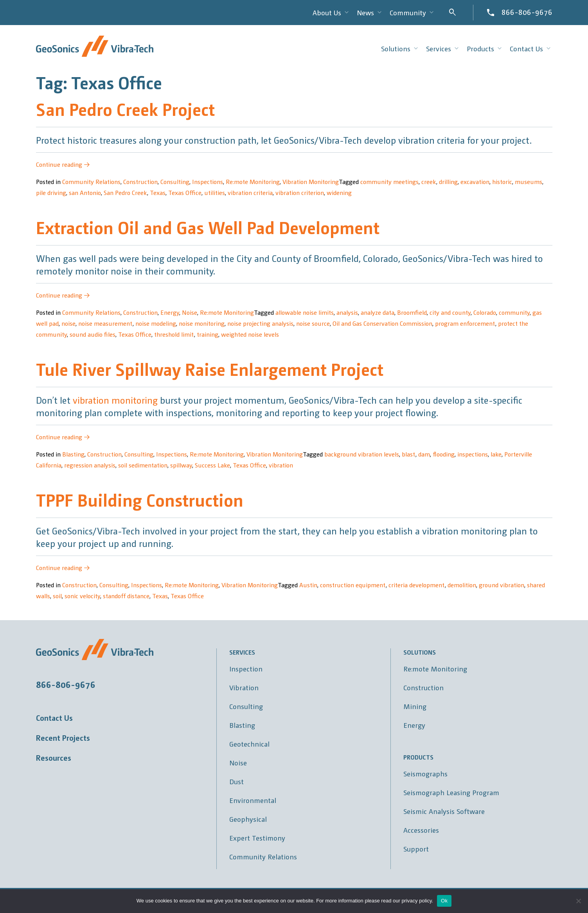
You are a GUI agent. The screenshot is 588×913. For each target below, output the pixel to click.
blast (409, 454)
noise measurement (105, 323)
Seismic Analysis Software (444, 811)
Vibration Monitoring (311, 181)
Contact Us (54, 718)
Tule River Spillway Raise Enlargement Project (210, 369)
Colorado (485, 312)
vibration (281, 465)
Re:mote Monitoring (253, 181)
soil (57, 596)
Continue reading (63, 164)
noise (68, 323)
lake (496, 454)
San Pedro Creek (125, 192)
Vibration (244, 687)
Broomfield (412, 312)
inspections (473, 454)
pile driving (51, 192)
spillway (181, 465)
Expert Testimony (257, 838)
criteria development (417, 585)
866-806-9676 (527, 12)
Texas (158, 192)
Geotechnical (249, 744)
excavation (475, 181)
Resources (54, 758)
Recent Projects (63, 738)
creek (429, 181)
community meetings (389, 181)
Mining (415, 706)
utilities (215, 192)
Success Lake (212, 465)
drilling (448, 181)
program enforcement (465, 323)
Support (416, 849)
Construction (140, 181)
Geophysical (248, 819)
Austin (308, 585)
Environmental (253, 800)
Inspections (208, 181)
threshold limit (174, 334)
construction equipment (353, 585)
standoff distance (126, 596)
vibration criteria (250, 192)
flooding (444, 454)
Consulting (175, 181)
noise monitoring (202, 323)
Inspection (246, 669)
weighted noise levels (250, 334)
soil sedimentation (143, 465)
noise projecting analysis (260, 323)
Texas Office (185, 192)
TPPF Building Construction (140, 499)
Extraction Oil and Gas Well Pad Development (208, 227)
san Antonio (85, 192)
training (208, 334)
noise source (313, 323)
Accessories (421, 830)
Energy (170, 312)
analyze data (378, 312)
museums (529, 181)
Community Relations (91, 181)
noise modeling (156, 323)
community (514, 312)
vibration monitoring (115, 400)
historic (502, 181)
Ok (444, 901)
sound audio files (93, 334)
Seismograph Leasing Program (451, 792)
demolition (462, 585)
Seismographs (425, 773)
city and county (450, 312)
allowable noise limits (305, 312)
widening (339, 192)
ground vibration (502, 585)
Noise (190, 312)
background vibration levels (362, 454)
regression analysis (90, 465)
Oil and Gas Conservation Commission (382, 323)
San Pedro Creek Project (125, 109)
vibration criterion (300, 192)
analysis (347, 312)
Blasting (73, 454)
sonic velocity (82, 596)
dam (424, 454)
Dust (236, 781)
